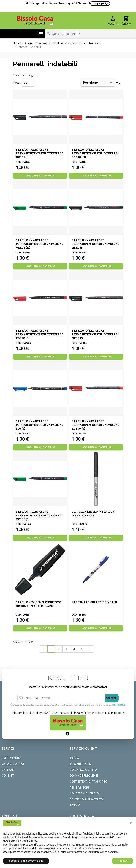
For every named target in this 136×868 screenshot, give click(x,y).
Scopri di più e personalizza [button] (26, 861)
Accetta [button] (122, 861)
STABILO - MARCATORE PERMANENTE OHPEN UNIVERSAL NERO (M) (40, 153)
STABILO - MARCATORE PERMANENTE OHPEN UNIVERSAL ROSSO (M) (95, 153)
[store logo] (35, 21)
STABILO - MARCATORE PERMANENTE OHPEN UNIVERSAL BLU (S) (40, 425)
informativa (119, 705)
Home (17, 43)
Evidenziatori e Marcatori (86, 43)
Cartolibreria (59, 43)
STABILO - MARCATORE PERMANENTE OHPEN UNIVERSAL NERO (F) (95, 244)
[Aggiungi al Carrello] (40, 176)
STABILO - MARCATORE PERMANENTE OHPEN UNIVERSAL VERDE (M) (40, 244)
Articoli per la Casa (36, 43)
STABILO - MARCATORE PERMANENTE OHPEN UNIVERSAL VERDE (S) (40, 516)
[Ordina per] (98, 83)
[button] (131, 823)
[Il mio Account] (113, 21)
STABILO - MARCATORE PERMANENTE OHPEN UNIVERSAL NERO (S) (95, 335)
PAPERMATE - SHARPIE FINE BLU (94, 602)
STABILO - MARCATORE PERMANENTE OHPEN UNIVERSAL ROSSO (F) (40, 335)
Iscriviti (110, 698)
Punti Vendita (11, 758)
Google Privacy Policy (78, 713)
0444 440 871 (100, 4)
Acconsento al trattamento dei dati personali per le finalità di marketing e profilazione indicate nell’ (69, 705)
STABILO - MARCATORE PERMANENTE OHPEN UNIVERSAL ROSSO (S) (95, 425)
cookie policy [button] (30, 841)
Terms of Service (107, 713)
